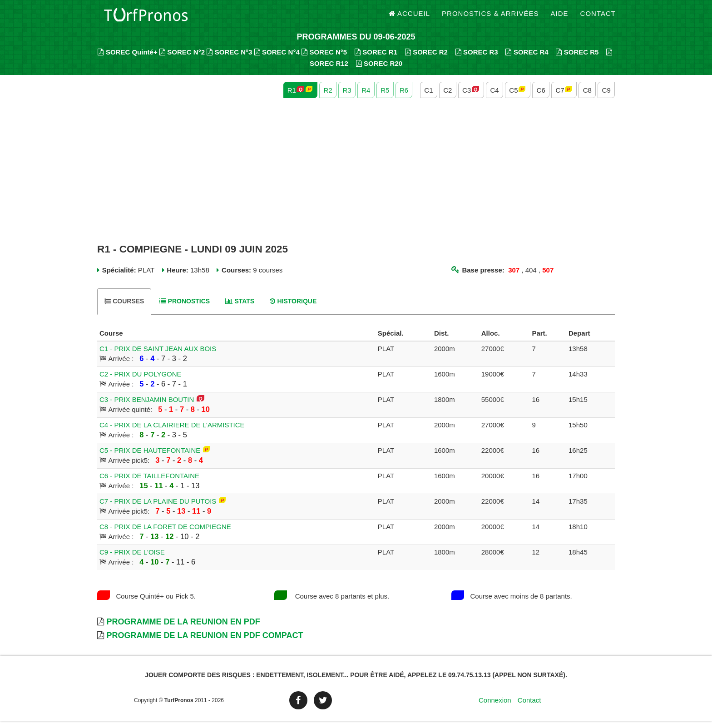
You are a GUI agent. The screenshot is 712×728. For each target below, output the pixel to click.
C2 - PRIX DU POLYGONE (141, 381)
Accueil (410, 18)
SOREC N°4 (277, 59)
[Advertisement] (356, 178)
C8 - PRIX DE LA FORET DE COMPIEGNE (165, 534)
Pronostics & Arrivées (490, 18)
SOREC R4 (527, 59)
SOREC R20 (379, 71)
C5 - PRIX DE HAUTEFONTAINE (150, 458)
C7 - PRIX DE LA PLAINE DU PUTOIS (158, 508)
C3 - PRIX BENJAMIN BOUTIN (147, 407)
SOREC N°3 (229, 59)
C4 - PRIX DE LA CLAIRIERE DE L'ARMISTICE (172, 432)
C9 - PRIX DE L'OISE (132, 559)
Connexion (495, 707)
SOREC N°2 (182, 59)
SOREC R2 (426, 59)
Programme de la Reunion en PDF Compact (205, 643)
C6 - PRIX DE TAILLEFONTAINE (149, 483)
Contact (598, 18)
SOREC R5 (577, 59)
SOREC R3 (477, 59)
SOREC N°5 (324, 59)
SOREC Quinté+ (127, 59)
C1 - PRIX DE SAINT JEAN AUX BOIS (158, 356)
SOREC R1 (376, 59)
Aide (560, 18)
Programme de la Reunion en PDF (183, 629)
